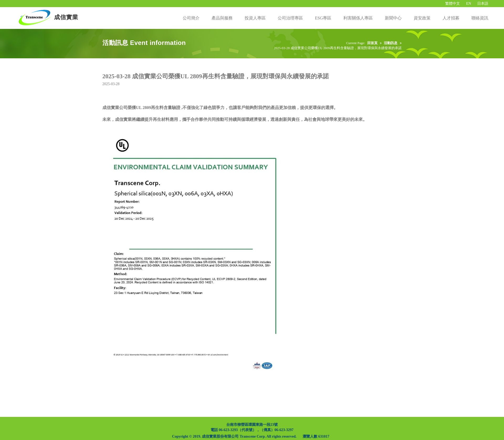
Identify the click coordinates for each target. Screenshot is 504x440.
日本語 (483, 4)
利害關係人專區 (358, 18)
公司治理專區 (290, 18)
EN (469, 4)
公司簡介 (191, 18)
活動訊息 (391, 43)
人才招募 (451, 18)
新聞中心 (393, 18)
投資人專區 (255, 18)
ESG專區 (323, 18)
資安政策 (422, 18)
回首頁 (372, 43)
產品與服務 (222, 18)
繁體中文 (453, 4)
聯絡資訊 (480, 18)
